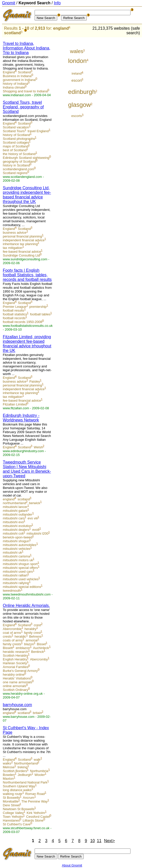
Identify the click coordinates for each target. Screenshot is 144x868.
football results (13, 310)
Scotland (24, 72)
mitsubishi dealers (16, 530)
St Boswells (11, 798)
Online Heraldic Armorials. (26, 606)
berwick (35, 503)
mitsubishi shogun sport (20, 564)
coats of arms (13, 640)
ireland (77, 73)
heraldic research (16, 652)
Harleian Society (15, 663)
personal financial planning (22, 236)
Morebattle (11, 801)
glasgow (80, 105)
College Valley (13, 813)
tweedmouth (12, 591)
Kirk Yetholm (36, 813)
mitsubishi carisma (16, 556)
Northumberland (26, 763)
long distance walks (17, 790)
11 (99, 841)
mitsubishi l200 (37, 533)
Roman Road (35, 794)
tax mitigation (13, 248)
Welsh (38, 447)
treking (23, 767)
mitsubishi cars (14, 518)
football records (14, 318)
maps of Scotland (16, 146)
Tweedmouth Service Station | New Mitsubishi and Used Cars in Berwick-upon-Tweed (27, 469)
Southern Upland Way (19, 786)
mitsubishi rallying (16, 583)
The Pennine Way (34, 801)
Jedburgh (25, 775)
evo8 (36, 530)
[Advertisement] (123, 114)
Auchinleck (41, 648)
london (77, 61)
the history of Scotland (19, 154)
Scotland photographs (19, 139)
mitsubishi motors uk (18, 560)
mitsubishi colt (13, 533)
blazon (29, 644)
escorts (77, 116)
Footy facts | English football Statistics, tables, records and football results (27, 275)
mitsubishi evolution (17, 526)
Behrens (35, 636)
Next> (109, 841)
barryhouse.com (17, 705)
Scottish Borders (15, 771)
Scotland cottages (16, 142)
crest (37, 625)
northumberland (14, 503)
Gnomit (9, 3)
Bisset (41, 644)
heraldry (30, 629)
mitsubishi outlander (18, 514)
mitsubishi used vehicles (21, 579)
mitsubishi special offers (20, 568)
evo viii (33, 518)
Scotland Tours (14, 131)
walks (7, 763)
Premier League (15, 307)
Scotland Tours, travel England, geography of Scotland (23, 107)
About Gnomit (72, 865)
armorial (32, 640)
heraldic (20, 636)
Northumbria (39, 771)
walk (37, 760)
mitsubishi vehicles (17, 549)
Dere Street (11, 805)
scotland (12, 33)
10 (93, 841)
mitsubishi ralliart (15, 575)
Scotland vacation (16, 127)
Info (57, 3)
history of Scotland (16, 135)
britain (37, 713)
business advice (15, 233)
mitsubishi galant (15, 511)
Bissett (8, 648)
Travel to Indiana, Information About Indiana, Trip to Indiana (27, 48)
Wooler (40, 775)
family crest (32, 633)
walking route (13, 794)
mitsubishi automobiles (20, 545)
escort (77, 80)
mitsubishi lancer (15, 507)
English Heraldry (15, 659)
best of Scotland (15, 150)
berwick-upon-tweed (18, 537)
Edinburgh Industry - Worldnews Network (21, 418)
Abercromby (39, 659)
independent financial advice (24, 240)
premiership (38, 307)
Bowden (9, 775)
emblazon (23, 648)
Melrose (9, 767)
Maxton (8, 779)
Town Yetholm (13, 817)
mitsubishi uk (12, 552)
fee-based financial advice (22, 252)
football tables (40, 314)
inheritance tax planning (20, 244)
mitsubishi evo (13, 522)
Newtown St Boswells (19, 809)
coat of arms (12, 633)
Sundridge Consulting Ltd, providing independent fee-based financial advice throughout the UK (27, 195)
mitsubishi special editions (22, 587)
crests (7, 636)
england (61, 28)
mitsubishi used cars (18, 572)
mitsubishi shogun (16, 541)
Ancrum (29, 798)
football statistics (15, 314)
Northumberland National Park (25, 782)
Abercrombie (12, 629)
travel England (38, 131)
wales (77, 51)
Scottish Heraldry (15, 656)
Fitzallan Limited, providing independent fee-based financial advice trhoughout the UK (27, 344)
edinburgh (82, 92)
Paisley (35, 381)
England (9, 72)
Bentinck (37, 652)
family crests (12, 644)
